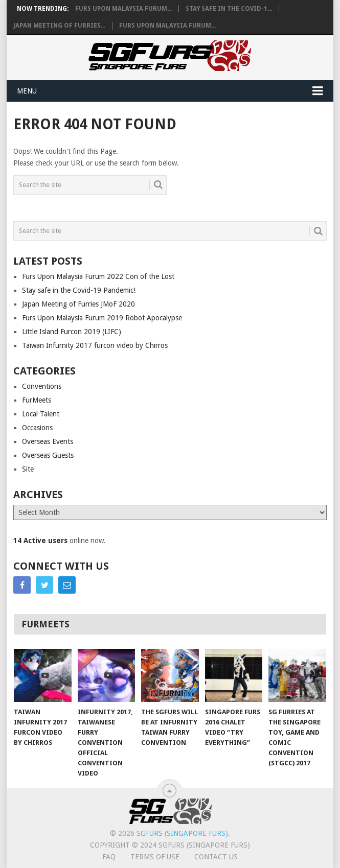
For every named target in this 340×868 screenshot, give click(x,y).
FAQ (109, 857)
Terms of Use (155, 857)
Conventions (42, 386)
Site (28, 469)
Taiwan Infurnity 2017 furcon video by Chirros (95, 345)
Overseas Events (48, 441)
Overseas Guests (48, 455)
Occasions (37, 428)
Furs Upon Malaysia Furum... (123, 9)
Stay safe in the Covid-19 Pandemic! (79, 290)
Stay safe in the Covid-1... (229, 9)
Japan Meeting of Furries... (59, 26)
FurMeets (37, 400)
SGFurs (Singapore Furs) (182, 833)
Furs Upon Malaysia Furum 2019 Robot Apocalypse (102, 318)
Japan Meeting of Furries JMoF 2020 (78, 304)
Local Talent (41, 414)
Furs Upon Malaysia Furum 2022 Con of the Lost (98, 276)
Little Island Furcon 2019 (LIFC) (72, 332)
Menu (27, 91)
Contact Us (216, 857)
